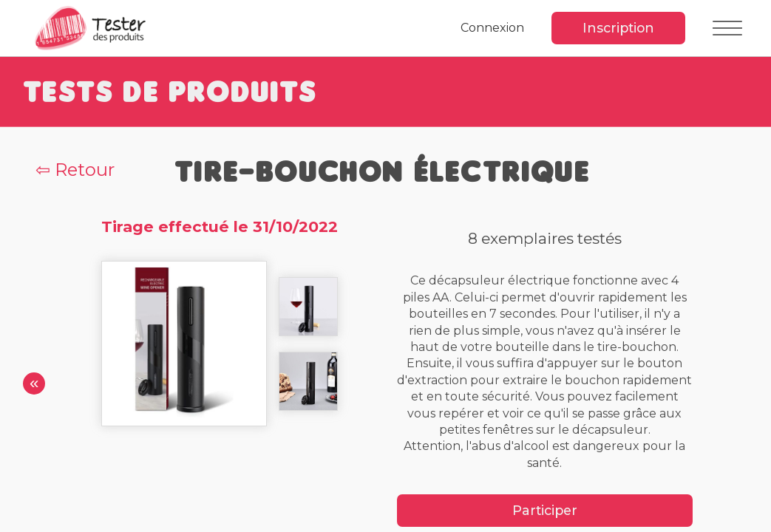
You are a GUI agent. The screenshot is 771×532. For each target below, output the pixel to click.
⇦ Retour (75, 170)
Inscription (618, 28)
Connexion (492, 28)
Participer (545, 510)
